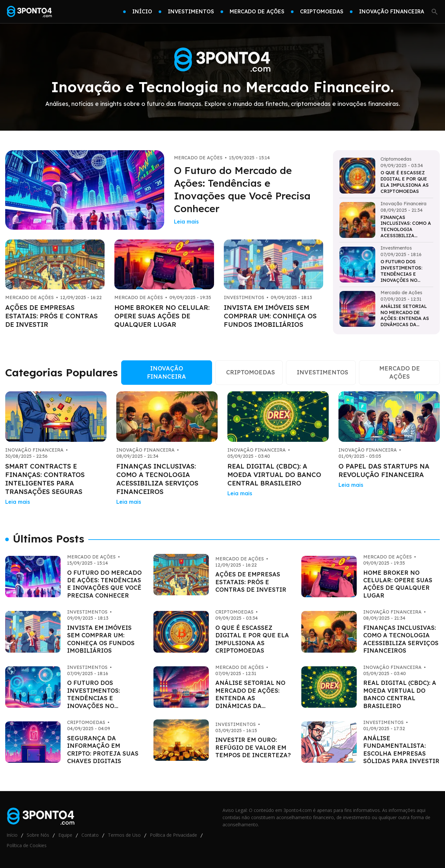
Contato (90, 835)
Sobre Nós (38, 835)
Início (12, 835)
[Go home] (29, 12)
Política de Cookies (27, 845)
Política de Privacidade (173, 835)
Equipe (65, 835)
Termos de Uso (124, 835)
